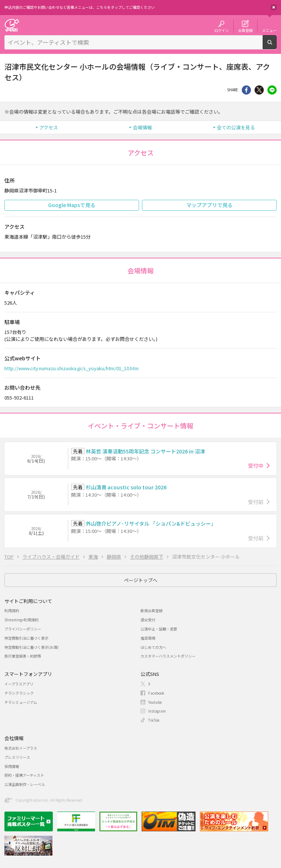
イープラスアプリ (19, 684)
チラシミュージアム (21, 702)
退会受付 (148, 620)
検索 (276, 46)
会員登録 (245, 30)
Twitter (259, 90)
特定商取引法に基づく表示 (26, 638)
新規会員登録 (152, 610)
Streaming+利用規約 (21, 620)
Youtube (155, 702)
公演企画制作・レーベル (25, 784)
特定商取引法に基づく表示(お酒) (32, 647)
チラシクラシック (19, 693)
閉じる (274, 7)
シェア (246, 90)
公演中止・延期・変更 (159, 629)
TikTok (154, 720)
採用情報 (12, 766)
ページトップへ (141, 580)
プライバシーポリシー (23, 629)
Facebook (156, 693)
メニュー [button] (269, 30)
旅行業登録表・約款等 (23, 656)
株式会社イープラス (21, 748)
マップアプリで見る (209, 205)
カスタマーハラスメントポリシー (168, 656)
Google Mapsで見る (72, 205)
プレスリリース (17, 757)
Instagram (157, 711)
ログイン (222, 30)
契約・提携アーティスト (24, 775)
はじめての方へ (153, 647)
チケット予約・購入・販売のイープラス (12, 25)
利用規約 (12, 610)
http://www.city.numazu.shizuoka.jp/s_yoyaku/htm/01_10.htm (72, 368)
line (272, 90)
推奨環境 (148, 638)
